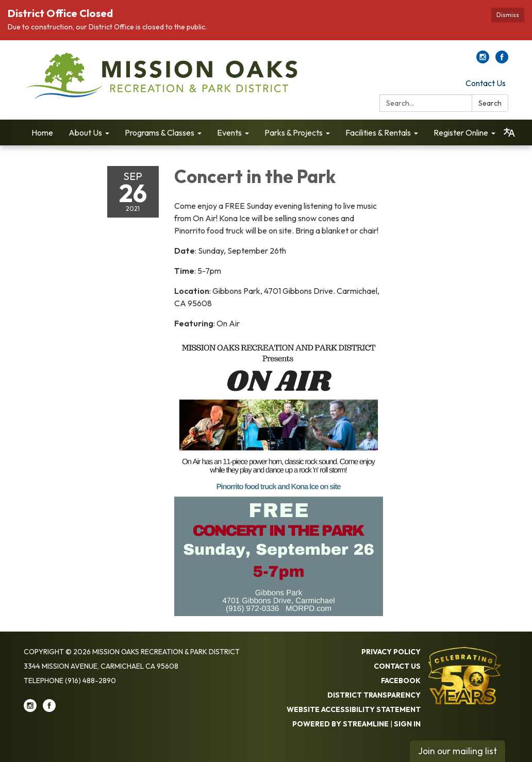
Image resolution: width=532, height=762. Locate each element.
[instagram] (483, 60)
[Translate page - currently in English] (509, 132)
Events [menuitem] (229, 132)
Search (490, 103)
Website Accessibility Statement (354, 709)
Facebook (401, 681)
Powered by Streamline (340, 724)
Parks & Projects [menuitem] (294, 132)
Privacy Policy (391, 652)
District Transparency (374, 695)
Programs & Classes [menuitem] (160, 132)
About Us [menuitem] (85, 132)
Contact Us (486, 83)
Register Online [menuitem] (461, 132)
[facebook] (502, 60)
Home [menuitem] (42, 132)
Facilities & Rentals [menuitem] (378, 132)
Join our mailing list (458, 751)
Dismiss (508, 15)
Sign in (407, 724)
